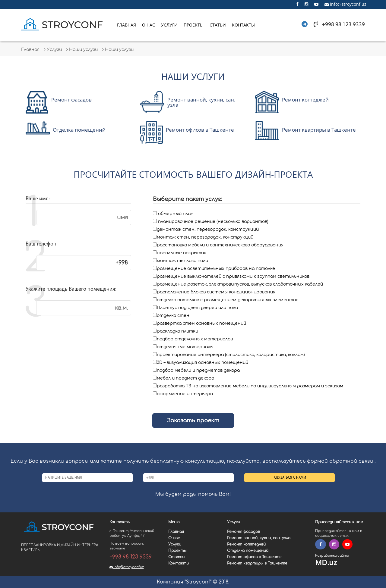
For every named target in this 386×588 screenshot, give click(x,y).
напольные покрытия (182, 253)
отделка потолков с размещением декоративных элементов (228, 300)
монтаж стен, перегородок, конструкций (205, 237)
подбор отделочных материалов (195, 339)
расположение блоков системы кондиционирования (216, 292)
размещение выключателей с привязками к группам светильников (233, 276)
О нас (149, 25)
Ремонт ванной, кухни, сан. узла (259, 538)
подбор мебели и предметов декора (198, 370)
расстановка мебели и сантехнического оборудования (220, 245)
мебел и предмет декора (185, 378)
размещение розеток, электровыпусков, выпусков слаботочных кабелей (240, 284)
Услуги (169, 25)
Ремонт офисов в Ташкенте (254, 557)
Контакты (243, 25)
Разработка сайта (332, 556)
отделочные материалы (185, 347)
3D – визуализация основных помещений (202, 363)
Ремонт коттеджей (246, 544)
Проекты (194, 25)
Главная (127, 25)
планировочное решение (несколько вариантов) (213, 222)
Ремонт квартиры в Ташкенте (257, 563)
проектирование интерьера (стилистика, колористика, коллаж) (231, 355)
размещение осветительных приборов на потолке (216, 269)
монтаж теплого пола (182, 261)
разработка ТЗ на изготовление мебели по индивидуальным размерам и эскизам (250, 386)
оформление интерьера (185, 394)
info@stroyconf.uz (345, 4)
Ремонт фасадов (244, 532)
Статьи (218, 25)
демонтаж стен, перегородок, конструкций (208, 229)
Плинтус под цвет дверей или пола (197, 308)
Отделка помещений (248, 551)
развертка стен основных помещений (201, 323)
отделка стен (173, 316)
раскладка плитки (177, 331)
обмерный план (176, 214)
